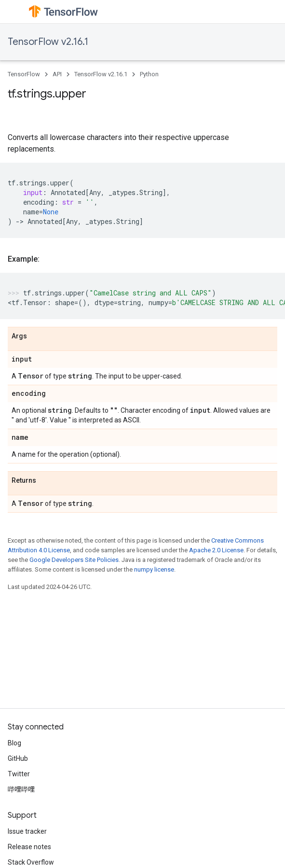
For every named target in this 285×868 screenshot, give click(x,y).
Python (149, 74)
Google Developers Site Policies (74, 560)
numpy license (154, 569)
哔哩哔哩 (21, 789)
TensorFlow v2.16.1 (48, 42)
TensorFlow (24, 74)
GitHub (18, 758)
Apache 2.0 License (216, 550)
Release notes (29, 847)
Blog (14, 743)
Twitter (19, 774)
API (57, 74)
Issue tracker (27, 831)
